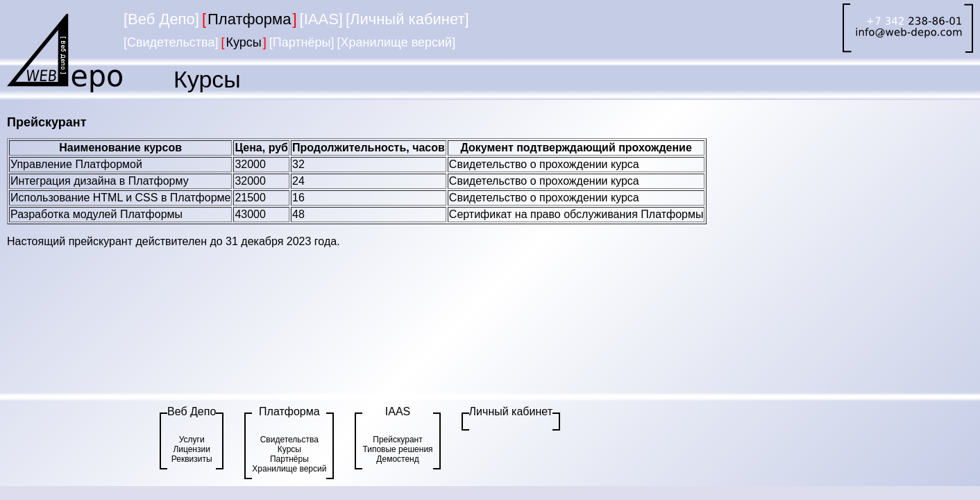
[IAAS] (321, 19)
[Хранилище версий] (396, 42)
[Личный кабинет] (407, 19)
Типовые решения (397, 449)
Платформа (289, 411)
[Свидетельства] (171, 42)
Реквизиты (192, 459)
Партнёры (289, 459)
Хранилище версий (289, 469)
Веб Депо (192, 411)
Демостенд (397, 459)
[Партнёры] (302, 42)
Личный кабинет (511, 411)
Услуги (192, 440)
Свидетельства (289, 440)
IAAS (398, 411)
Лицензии (192, 449)
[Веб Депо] (161, 19)
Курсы (289, 449)
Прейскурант (397, 440)
